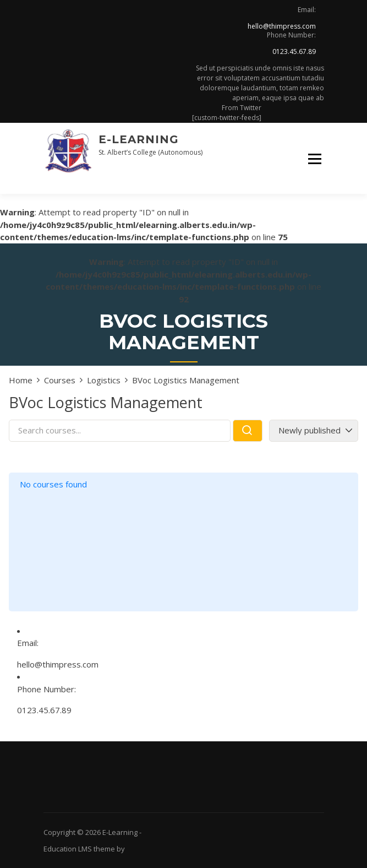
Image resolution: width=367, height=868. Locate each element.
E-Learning (139, 139)
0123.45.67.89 (294, 51)
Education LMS (68, 849)
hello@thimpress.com (282, 26)
